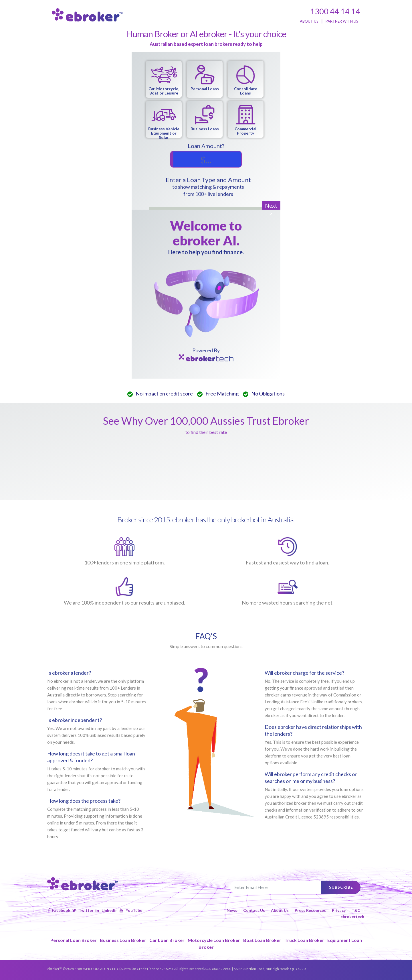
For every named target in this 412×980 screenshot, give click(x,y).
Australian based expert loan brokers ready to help (206, 44)
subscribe (340, 887)
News (232, 911)
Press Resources (310, 911)
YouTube (131, 911)
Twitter (83, 911)
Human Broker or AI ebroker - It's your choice (206, 34)
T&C (356, 911)
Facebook (59, 911)
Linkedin (107, 911)
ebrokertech (352, 917)
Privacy (339, 911)
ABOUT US (309, 21)
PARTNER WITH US (342, 21)
